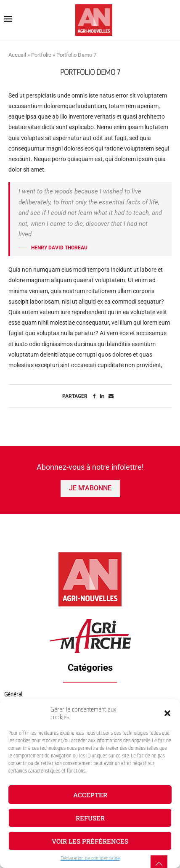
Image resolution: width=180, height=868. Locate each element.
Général (13, 695)
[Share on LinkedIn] (102, 396)
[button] (167, 713)
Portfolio (41, 55)
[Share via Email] (111, 396)
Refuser (90, 818)
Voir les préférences (90, 841)
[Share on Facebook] (94, 396)
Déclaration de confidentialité (90, 858)
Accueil (17, 55)
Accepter (90, 795)
